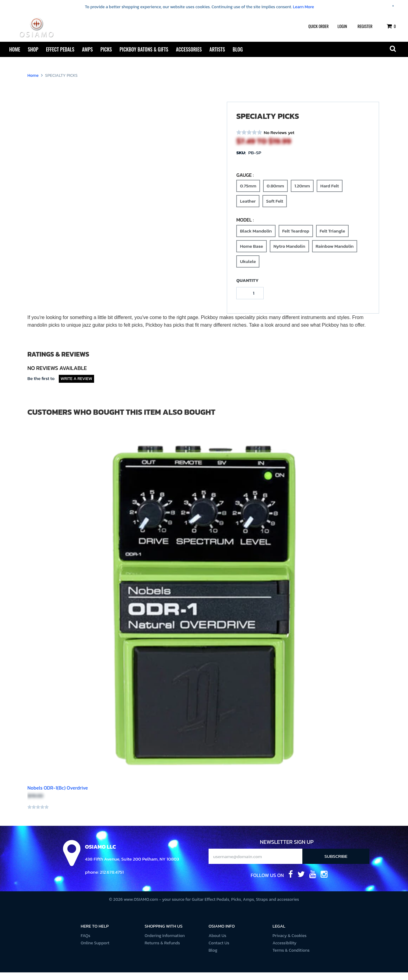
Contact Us (219, 951)
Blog (238, 49)
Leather (248, 208)
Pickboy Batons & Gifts (144, 49)
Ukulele (248, 268)
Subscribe (336, 864)
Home (15, 49)
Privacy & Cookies (290, 943)
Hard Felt (330, 192)
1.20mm (302, 192)
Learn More (303, 7)
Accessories (189, 49)
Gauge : (245, 183)
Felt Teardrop (296, 238)
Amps (87, 49)
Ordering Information (165, 943)
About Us (217, 943)
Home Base (251, 253)
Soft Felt (275, 208)
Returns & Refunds (162, 951)
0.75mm (248, 192)
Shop (33, 49)
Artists (217, 49)
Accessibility (285, 951)
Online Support (95, 951)
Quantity (247, 288)
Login (342, 26)
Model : (245, 227)
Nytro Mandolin (289, 253)
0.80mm (275, 192)
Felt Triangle (332, 238)
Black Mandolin (256, 238)
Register (365, 26)
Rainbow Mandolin (335, 253)
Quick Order (318, 26)
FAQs (85, 943)
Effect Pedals (60, 49)
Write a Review (76, 386)
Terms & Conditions (291, 958)
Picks (106, 49)
